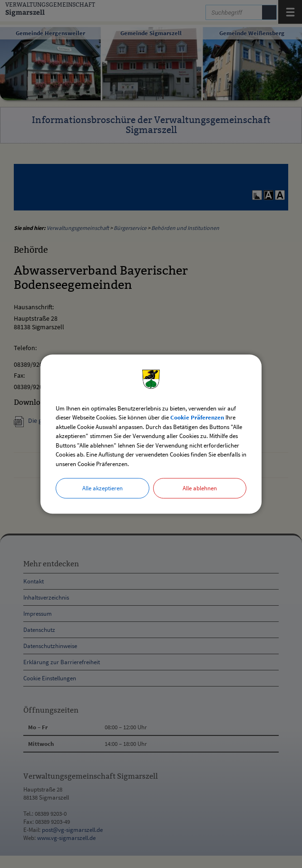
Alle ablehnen (200, 488)
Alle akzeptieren (102, 488)
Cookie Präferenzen (197, 417)
